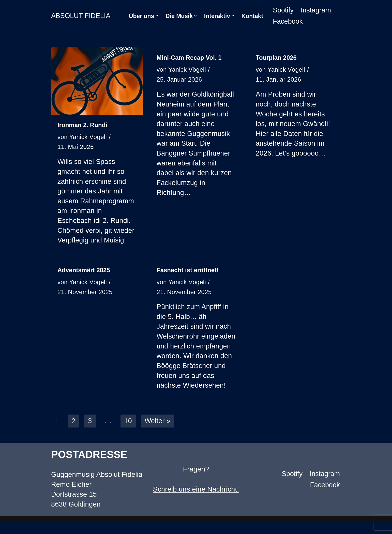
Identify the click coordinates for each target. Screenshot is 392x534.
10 (128, 433)
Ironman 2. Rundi (82, 125)
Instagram (316, 10)
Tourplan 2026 (276, 58)
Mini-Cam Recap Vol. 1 (189, 58)
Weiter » (158, 433)
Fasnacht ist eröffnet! (188, 271)
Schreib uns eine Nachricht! (196, 501)
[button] (157, 16)
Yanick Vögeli (88, 137)
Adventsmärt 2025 (84, 271)
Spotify (283, 10)
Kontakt (252, 16)
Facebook (288, 21)
